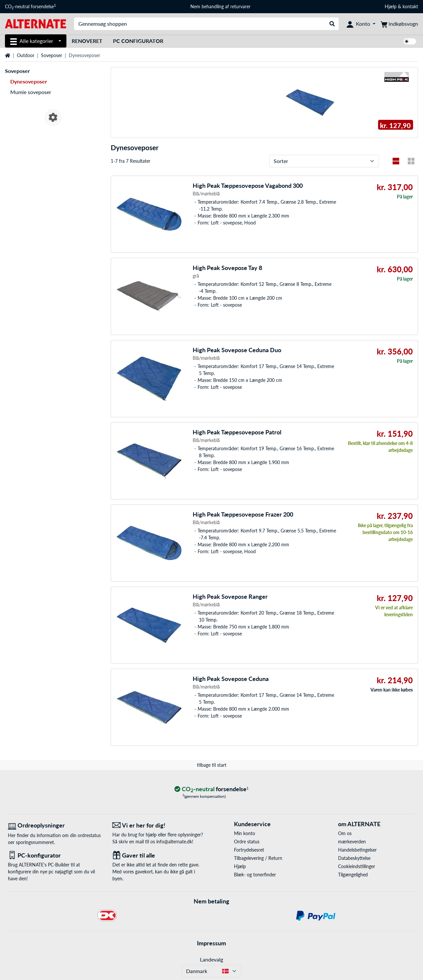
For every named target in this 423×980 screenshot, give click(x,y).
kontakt (410, 6)
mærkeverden (352, 842)
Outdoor (26, 55)
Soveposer (52, 55)
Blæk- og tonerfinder (255, 875)
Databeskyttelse (354, 858)
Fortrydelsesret (249, 850)
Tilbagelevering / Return (258, 858)
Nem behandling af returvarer (220, 6)
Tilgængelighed (353, 875)
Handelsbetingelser (357, 850)
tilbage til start (212, 765)
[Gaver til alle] (160, 855)
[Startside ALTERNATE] (36, 23)
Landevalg (211, 959)
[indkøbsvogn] (399, 24)
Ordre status (247, 842)
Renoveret (87, 41)
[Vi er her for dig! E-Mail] (160, 825)
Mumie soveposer (31, 92)
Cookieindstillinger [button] (357, 866)
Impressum (211, 943)
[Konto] (361, 24)
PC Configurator (138, 41)
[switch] (410, 41)
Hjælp (391, 6)
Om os (345, 833)
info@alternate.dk (174, 842)
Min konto (245, 833)
